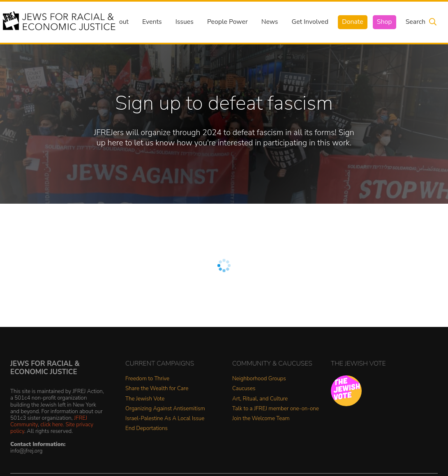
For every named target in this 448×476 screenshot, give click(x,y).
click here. (52, 424)
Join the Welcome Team (261, 419)
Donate (353, 22)
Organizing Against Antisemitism (165, 409)
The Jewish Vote (145, 399)
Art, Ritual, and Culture (260, 399)
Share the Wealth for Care (157, 389)
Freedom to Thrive (147, 379)
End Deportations (147, 429)
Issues (185, 22)
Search (416, 22)
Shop (384, 22)
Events (152, 22)
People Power (227, 22)
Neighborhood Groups (259, 379)
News (270, 22)
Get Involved (310, 22)
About (120, 22)
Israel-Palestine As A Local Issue (165, 419)
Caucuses (244, 389)
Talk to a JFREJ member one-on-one (276, 409)
